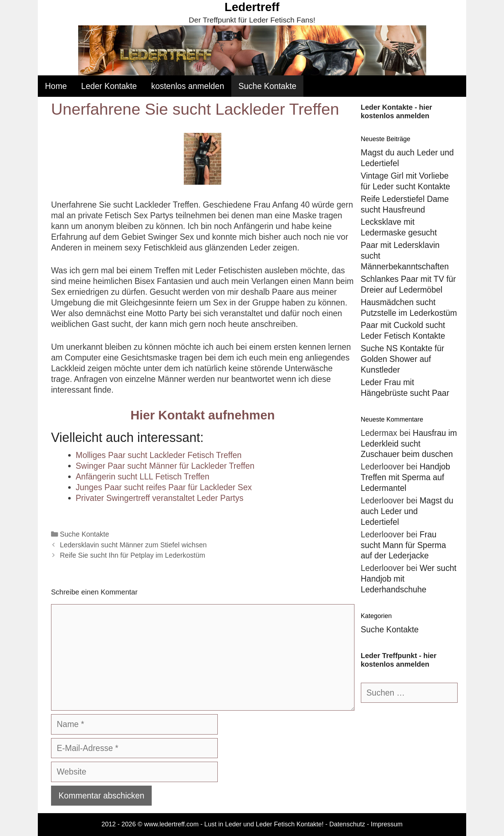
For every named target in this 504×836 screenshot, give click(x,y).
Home (56, 86)
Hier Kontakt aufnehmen (203, 415)
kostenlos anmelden (188, 86)
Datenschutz (347, 824)
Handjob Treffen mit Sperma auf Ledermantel (406, 477)
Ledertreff (252, 7)
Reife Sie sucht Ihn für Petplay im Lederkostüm (133, 555)
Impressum (387, 824)
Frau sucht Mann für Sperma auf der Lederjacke (404, 545)
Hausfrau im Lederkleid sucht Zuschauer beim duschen (409, 444)
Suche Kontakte (267, 86)
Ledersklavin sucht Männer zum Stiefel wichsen (133, 545)
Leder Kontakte (109, 86)
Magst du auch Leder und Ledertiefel (407, 511)
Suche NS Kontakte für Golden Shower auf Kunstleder (403, 359)
